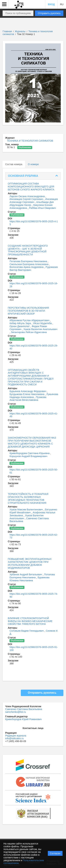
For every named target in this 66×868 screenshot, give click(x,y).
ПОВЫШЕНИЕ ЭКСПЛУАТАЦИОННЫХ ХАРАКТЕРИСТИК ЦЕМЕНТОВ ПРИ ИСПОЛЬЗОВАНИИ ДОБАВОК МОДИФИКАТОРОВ (30, 563)
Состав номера (14, 164)
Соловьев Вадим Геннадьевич (27, 631)
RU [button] (62, 4)
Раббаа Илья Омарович (42, 208)
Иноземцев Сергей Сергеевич (27, 199)
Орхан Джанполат (20, 326)
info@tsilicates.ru (14, 738)
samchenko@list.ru (16, 712)
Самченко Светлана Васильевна (24, 709)
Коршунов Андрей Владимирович (28, 456)
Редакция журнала (16, 736)
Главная (7, 31)
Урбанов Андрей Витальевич (26, 574)
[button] (4, 4)
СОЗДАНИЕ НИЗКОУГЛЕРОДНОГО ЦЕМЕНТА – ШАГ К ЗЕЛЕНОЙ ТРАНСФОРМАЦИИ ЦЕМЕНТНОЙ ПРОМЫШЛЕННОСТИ (28, 250)
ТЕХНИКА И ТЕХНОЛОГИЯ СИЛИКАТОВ (30, 141)
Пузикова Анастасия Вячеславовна (28, 399)
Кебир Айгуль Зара (21, 323)
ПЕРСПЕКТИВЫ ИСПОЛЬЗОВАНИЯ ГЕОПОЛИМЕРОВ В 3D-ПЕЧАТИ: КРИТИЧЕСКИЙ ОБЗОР (28, 311)
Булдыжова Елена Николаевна (27, 394)
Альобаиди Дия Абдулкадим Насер (32, 204)
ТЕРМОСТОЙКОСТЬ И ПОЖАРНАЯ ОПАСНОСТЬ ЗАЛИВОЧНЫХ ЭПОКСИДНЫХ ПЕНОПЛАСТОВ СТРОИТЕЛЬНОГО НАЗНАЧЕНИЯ (28, 498)
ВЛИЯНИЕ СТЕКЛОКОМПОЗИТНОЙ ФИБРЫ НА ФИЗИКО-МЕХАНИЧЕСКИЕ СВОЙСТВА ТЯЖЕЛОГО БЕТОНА (30, 621)
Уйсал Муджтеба (43, 323)
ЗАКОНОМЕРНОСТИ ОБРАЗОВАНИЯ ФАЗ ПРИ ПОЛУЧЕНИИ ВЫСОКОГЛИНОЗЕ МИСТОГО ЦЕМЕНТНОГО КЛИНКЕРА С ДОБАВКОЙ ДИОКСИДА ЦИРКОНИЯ (32, 442)
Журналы (20, 31)
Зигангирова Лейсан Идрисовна (29, 332)
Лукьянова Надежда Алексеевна (34, 396)
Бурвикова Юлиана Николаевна (29, 579)
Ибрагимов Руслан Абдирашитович (30, 320)
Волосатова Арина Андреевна (27, 267)
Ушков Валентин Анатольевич (40, 329)
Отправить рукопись (49, 13)
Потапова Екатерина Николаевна (29, 261)
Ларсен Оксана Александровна (27, 196)
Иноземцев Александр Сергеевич (34, 201)
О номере (33, 164)
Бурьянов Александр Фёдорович (28, 391)
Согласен (55, 853)
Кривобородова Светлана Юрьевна (30, 453)
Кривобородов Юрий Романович (23, 719)
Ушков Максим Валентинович (27, 510)
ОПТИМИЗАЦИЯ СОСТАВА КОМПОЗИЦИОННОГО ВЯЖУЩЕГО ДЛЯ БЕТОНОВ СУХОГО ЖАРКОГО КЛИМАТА (31, 187)
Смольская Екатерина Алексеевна (29, 264)
